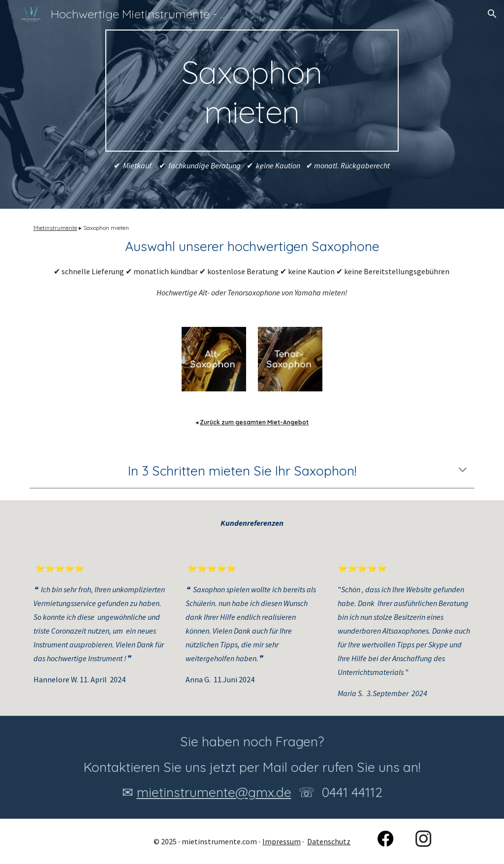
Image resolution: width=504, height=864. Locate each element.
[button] (492, 14)
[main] (252, 91)
